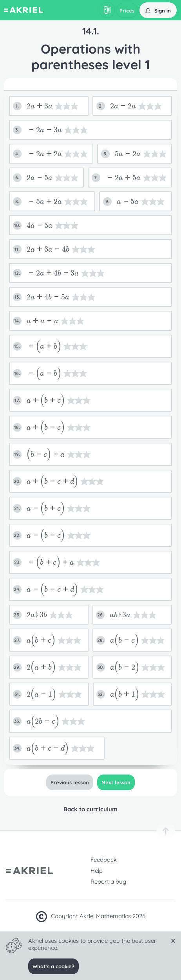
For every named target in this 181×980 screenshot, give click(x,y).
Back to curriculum (90, 809)
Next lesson (116, 782)
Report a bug (108, 882)
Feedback (104, 860)
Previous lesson (70, 782)
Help (97, 871)
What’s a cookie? (53, 966)
